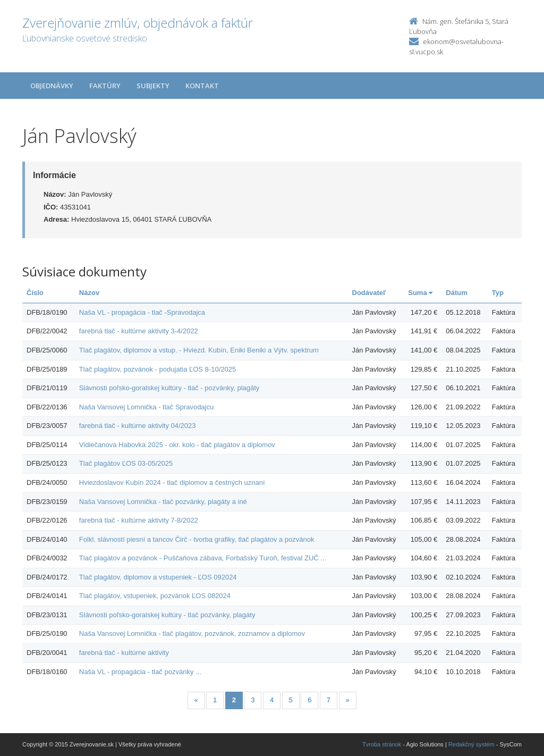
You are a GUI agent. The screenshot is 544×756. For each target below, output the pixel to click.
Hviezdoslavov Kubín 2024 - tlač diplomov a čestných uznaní (172, 482)
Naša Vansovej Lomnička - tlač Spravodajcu (146, 407)
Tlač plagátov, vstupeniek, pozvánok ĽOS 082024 (155, 596)
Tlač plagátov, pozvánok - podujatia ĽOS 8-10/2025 (158, 369)
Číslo (35, 293)
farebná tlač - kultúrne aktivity (124, 653)
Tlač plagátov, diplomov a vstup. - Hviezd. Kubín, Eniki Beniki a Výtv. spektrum (199, 350)
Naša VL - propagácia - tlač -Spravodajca (142, 312)
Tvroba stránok (382, 744)
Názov (89, 293)
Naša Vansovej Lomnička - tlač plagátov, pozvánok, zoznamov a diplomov (192, 633)
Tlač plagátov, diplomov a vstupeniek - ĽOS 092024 (158, 577)
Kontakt (202, 86)
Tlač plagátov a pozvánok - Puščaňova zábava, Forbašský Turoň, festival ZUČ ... (203, 558)
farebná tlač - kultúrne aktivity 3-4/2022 (139, 331)
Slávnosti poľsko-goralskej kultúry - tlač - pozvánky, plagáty (169, 388)
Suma (420, 293)
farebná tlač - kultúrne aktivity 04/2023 (138, 426)
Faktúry (105, 86)
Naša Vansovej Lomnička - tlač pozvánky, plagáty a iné (163, 502)
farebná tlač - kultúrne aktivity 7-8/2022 (139, 520)
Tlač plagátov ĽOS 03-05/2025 (126, 463)
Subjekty (153, 86)
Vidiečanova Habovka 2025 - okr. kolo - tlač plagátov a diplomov (177, 445)
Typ (498, 293)
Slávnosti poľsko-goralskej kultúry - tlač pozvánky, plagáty (167, 615)
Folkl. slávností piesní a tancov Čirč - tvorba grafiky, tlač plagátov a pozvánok (197, 539)
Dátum (456, 293)
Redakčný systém (471, 744)
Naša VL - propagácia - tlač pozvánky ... (140, 672)
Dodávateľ (369, 293)
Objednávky (52, 86)
